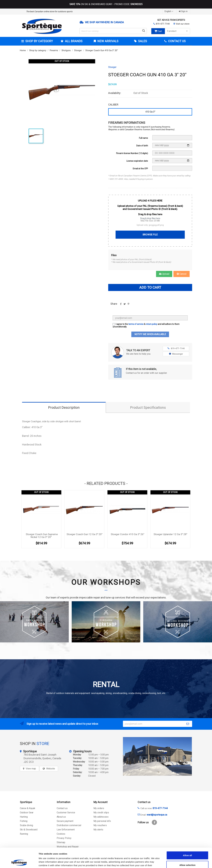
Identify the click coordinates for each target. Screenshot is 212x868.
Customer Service (66, 813)
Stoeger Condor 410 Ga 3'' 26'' (127, 534)
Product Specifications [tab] (148, 408)
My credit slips (101, 813)
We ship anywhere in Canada (104, 22)
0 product (178, 31)
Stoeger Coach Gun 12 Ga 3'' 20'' (84, 534)
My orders (99, 808)
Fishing (24, 821)
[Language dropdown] (169, 11)
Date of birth (142, 146)
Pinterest (128, 305)
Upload (164, 274)
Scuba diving (26, 825)
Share (121, 305)
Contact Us (177, 41)
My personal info (102, 821)
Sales (142, 41)
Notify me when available (150, 334)
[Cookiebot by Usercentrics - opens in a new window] (19, 862)
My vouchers (100, 825)
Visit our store (183, 24)
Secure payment (65, 821)
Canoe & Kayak (28, 808)
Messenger (176, 354)
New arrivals (107, 41)
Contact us (62, 808)
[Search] (113, 31)
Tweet (125, 305)
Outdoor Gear (27, 813)
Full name (143, 138)
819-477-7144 (163, 24)
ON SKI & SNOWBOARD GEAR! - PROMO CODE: (106, 4)
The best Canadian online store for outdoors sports (49, 11)
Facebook (154, 822)
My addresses (101, 817)
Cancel (182, 274)
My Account (100, 802)
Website (51, 769)
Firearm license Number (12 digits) (132, 153)
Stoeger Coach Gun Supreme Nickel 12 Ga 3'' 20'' (42, 536)
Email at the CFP (140, 169)
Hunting (24, 817)
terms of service (136, 324)
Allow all (187, 837)
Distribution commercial (69, 825)
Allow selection (187, 846)
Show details (155, 862)
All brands (73, 41)
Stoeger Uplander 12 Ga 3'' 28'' (170, 534)
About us (61, 817)
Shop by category (39, 41)
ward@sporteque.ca (157, 815)
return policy (151, 324)
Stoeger (112, 67)
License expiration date (137, 161)
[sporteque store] (157, 756)
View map (31, 769)
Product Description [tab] (64, 408)
